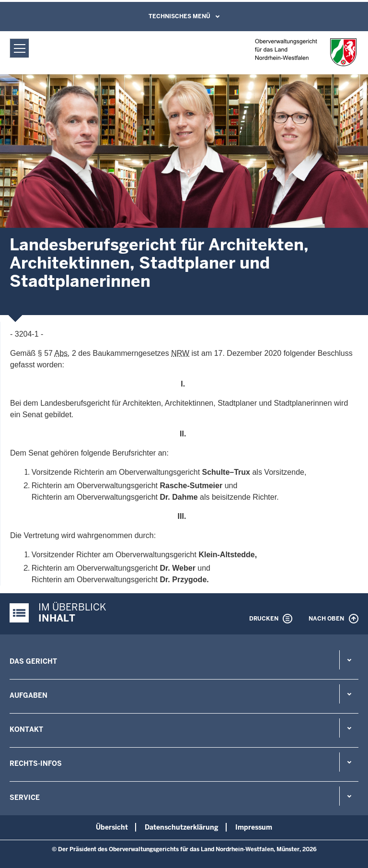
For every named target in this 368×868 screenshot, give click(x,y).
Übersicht (112, 827)
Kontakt (26, 729)
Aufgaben (29, 695)
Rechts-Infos (36, 763)
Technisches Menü (179, 16)
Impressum (254, 827)
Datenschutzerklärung (182, 827)
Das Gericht (33, 661)
